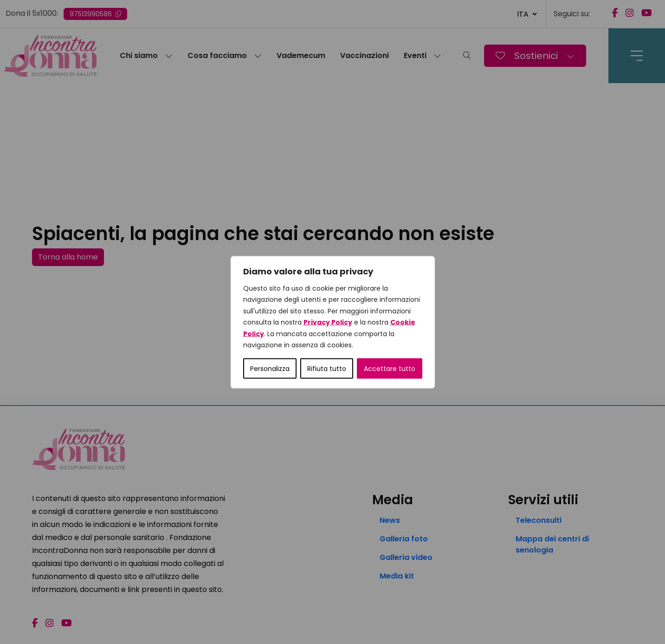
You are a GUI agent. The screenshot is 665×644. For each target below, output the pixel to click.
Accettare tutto (390, 368)
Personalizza (270, 368)
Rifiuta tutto (327, 368)
